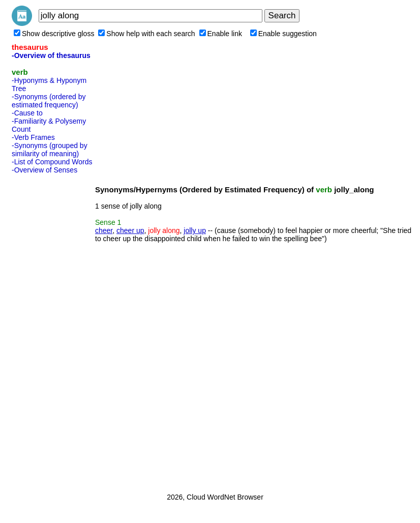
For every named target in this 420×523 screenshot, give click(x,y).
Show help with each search (146, 34)
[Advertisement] (52, 330)
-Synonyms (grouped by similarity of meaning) (50, 150)
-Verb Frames (33, 137)
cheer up (130, 230)
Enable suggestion (283, 34)
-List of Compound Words (52, 162)
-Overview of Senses (44, 170)
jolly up (195, 230)
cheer (104, 230)
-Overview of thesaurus (51, 55)
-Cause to (27, 113)
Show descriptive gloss (54, 34)
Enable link (221, 34)
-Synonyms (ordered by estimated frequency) (49, 101)
